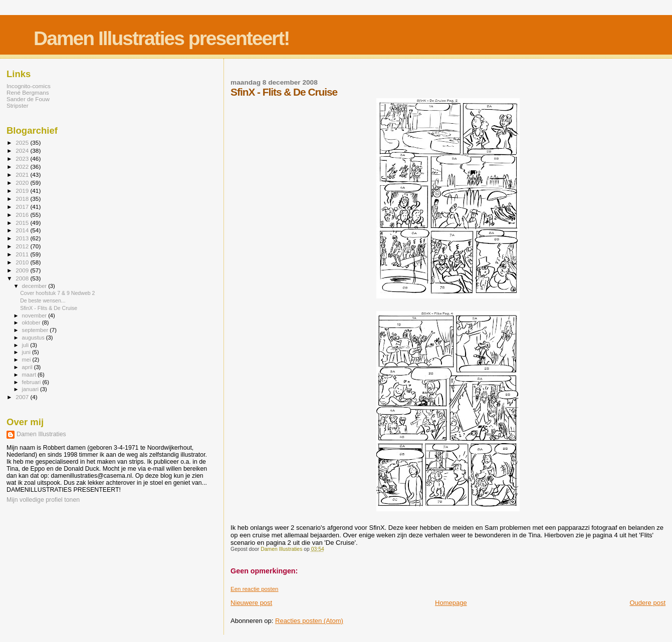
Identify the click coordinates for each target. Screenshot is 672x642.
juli (26, 345)
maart (30, 375)
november (35, 315)
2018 (23, 199)
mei (27, 360)
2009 (23, 270)
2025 (23, 142)
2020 (23, 183)
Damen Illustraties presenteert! (161, 38)
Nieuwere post (251, 603)
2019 (23, 191)
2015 (23, 223)
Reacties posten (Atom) (309, 621)
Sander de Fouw (28, 99)
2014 (23, 230)
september (36, 330)
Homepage (451, 603)
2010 (23, 262)
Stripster (18, 105)
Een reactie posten (254, 589)
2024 (23, 150)
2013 (23, 238)
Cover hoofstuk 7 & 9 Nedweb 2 (57, 293)
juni (27, 352)
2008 (23, 278)
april (28, 367)
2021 (23, 175)
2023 (23, 158)
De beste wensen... (43, 300)
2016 (23, 215)
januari (31, 389)
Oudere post (647, 603)
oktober (32, 323)
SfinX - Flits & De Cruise (49, 308)
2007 (23, 397)
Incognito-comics (29, 86)
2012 (23, 246)
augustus (34, 338)
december (35, 286)
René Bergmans (28, 92)
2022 (23, 167)
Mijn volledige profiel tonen (43, 500)
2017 (23, 207)
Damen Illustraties (41, 434)
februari (32, 382)
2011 (23, 254)
